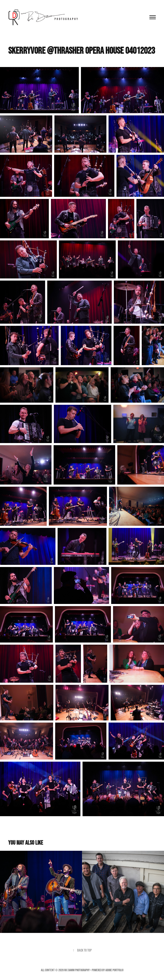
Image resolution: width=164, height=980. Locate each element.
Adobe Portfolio (114, 970)
